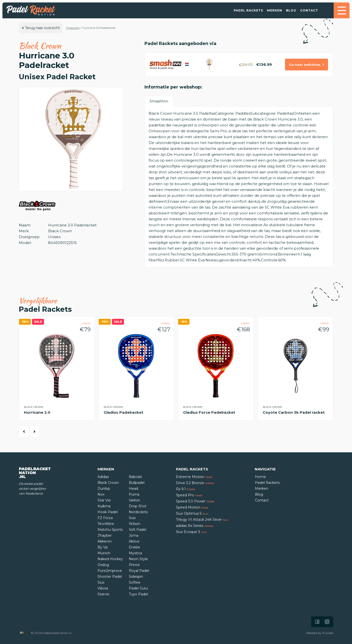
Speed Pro (189, 495)
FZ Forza (105, 518)
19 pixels (328, 633)
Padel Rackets (248, 10)
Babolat (135, 477)
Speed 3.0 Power (195, 501)
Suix (132, 518)
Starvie (103, 594)
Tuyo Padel (138, 594)
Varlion (134, 500)
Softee (135, 582)
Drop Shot (138, 506)
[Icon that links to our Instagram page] (327, 622)
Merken (275, 10)
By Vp (103, 547)
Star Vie (104, 500)
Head (133, 489)
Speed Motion (192, 507)
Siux (101, 582)
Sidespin (136, 577)
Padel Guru (138, 588)
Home (260, 477)
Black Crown (108, 483)
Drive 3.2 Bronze (195, 483)
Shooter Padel (110, 577)
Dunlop (104, 489)
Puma (134, 494)
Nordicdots (138, 512)
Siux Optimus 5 (192, 513)
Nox (101, 494)
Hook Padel (108, 512)
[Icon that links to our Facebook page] (317, 622)
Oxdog (103, 565)
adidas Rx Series (195, 526)
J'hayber (105, 535)
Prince (134, 565)
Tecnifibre (106, 524)
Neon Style (138, 559)
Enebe (134, 547)
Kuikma (104, 506)
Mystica (135, 553)
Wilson (135, 524)
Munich (104, 553)
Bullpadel (137, 483)
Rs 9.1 (186, 489)
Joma (134, 535)
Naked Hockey (110, 559)
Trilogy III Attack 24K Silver (202, 520)
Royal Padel (139, 571)
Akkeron (105, 541)
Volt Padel (137, 530)
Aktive (134, 541)
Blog (291, 10)
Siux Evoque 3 (191, 532)
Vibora (103, 588)
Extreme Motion (194, 477)
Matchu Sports (110, 530)
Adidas (103, 477)
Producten (73, 28)
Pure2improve (110, 571)
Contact (309, 10)
